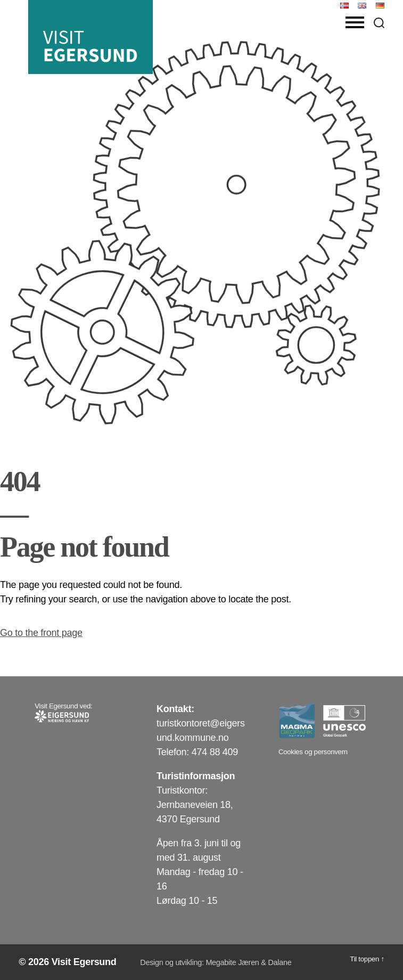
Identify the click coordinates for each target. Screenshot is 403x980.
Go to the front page (41, 633)
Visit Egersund (84, 962)
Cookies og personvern (313, 752)
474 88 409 (215, 752)
